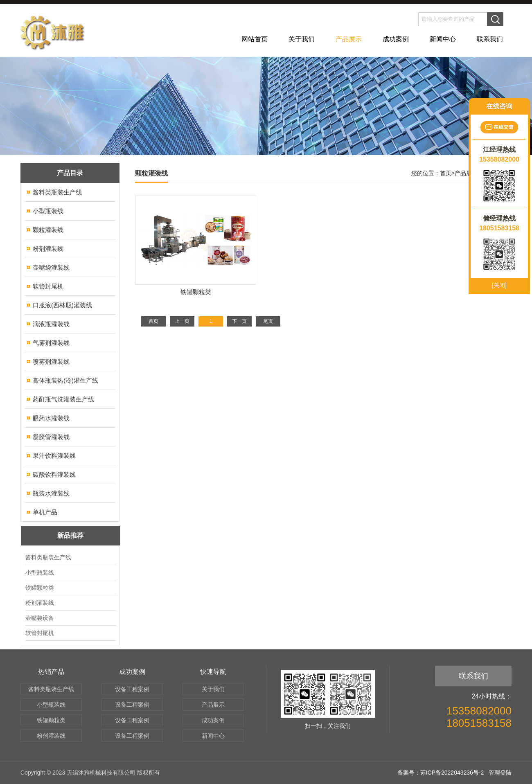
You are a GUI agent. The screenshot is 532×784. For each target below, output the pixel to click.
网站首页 (255, 39)
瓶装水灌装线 (51, 493)
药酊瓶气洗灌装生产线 (63, 399)
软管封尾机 (48, 286)
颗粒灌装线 (48, 230)
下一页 (239, 321)
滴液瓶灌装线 (51, 324)
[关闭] (499, 285)
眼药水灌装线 (51, 418)
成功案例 (396, 39)
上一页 (182, 321)
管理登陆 (500, 773)
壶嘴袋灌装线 (51, 267)
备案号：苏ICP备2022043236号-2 (441, 773)
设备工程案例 (132, 689)
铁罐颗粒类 (40, 588)
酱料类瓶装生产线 (57, 192)
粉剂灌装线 (48, 249)
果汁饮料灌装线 (54, 456)
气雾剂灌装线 (51, 343)
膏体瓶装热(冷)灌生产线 (65, 380)
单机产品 (45, 512)
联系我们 (490, 39)
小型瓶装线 (48, 211)
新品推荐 (70, 535)
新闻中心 (443, 39)
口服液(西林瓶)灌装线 (62, 305)
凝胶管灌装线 (51, 437)
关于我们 (302, 39)
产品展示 (349, 39)
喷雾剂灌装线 (51, 362)
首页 (446, 173)
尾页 (268, 321)
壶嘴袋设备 (40, 618)
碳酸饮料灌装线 (54, 474)
